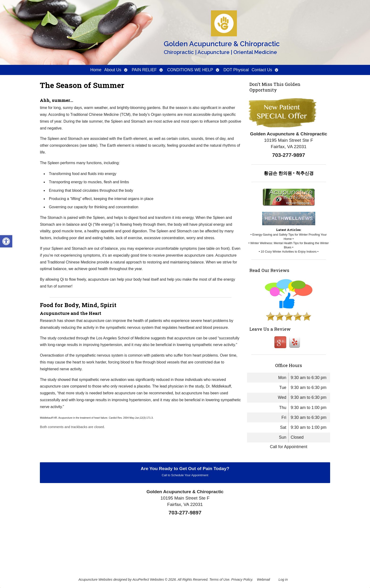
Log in (283, 580)
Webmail (264, 580)
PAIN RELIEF (144, 70)
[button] (6, 241)
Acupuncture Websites (95, 580)
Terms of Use (219, 580)
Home (96, 70)
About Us (113, 70)
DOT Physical (236, 70)
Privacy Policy (242, 580)
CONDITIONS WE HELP (190, 70)
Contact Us (262, 70)
